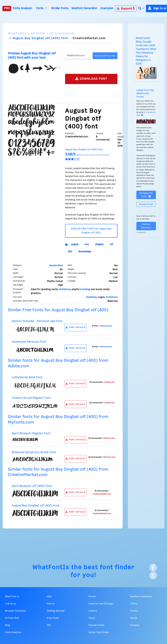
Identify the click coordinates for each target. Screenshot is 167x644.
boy (87, 244)
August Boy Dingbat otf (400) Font (36, 506)
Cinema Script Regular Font (31, 398)
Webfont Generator (84, 8)
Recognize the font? (146, 195)
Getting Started (56, 611)
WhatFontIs (17, 34)
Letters (93, 611)
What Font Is (12, 597)
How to (51, 604)
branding (85, 289)
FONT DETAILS (76, 327)
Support (126, 8)
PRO (7, 8)
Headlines (91, 297)
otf (111, 244)
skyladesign (85, 252)
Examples (107, 8)
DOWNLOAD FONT (91, 79)
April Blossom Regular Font (31, 433)
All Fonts (38, 34)
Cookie (134, 611)
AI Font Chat (12, 618)
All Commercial (62, 34)
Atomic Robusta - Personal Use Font (37, 321)
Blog (8, 625)
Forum (92, 597)
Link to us (10, 604)
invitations (65, 289)
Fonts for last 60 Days (101, 604)
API (49, 625)
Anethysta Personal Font (29, 342)
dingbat (99, 244)
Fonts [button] (40, 8)
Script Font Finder (99, 632)
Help (49, 597)
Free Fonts (53, 618)
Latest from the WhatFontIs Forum (145, 94)
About (134, 618)
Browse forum (146, 204)
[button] (141, 9)
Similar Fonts (60, 8)
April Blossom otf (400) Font (32, 486)
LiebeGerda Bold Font (27, 377)
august (75, 244)
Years (92, 618)
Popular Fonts (96, 625)
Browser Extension (15, 611)
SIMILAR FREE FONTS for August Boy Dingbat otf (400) (91, 231)
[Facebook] (153, 568)
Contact (135, 625)
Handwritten (56, 266)
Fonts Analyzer (22, 8)
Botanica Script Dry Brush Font (34, 452)
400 (70, 252)
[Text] (78, 56)
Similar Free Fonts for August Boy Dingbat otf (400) (58, 310)
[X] (153, 575)
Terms (134, 604)
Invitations (112, 297)
